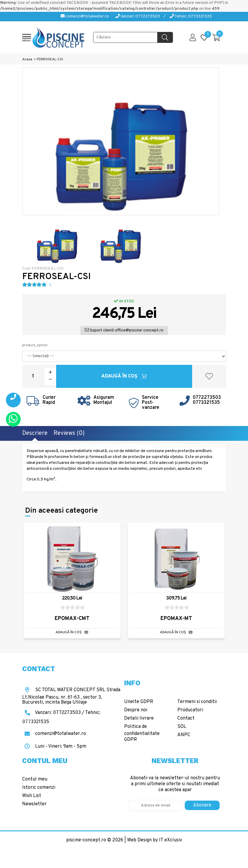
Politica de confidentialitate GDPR (142, 733)
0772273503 (207, 398)
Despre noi (136, 710)
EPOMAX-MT (176, 619)
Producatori (190, 710)
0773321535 (206, 403)
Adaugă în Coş (124, 376)
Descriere (35, 433)
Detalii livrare (139, 718)
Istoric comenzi (39, 788)
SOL (182, 727)
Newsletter (34, 804)
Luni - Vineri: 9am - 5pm (54, 746)
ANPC (184, 735)
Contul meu (35, 779)
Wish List (32, 796)
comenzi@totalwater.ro (85, 16)
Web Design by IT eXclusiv (155, 840)
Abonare (202, 805)
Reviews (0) (69, 433)
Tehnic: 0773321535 (191, 16)
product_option (35, 345)
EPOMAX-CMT (72, 619)
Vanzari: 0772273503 (138, 16)
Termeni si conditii (197, 702)
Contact (186, 718)
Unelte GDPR (139, 702)
